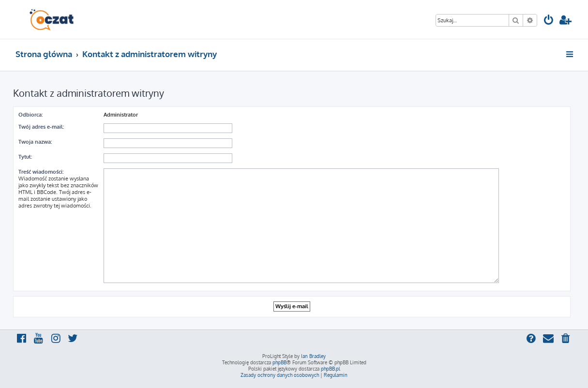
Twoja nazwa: (35, 142)
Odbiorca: (30, 115)
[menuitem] (549, 21)
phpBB (279, 362)
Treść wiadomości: (41, 172)
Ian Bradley (313, 356)
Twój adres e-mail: (41, 127)
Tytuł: (25, 157)
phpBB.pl (331, 369)
